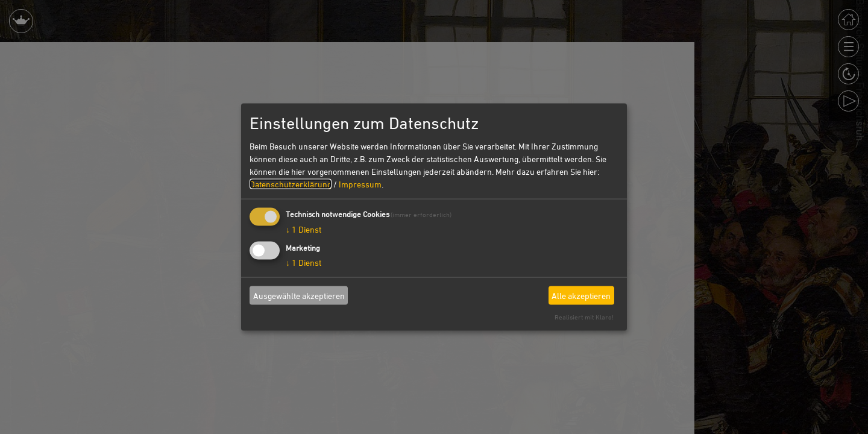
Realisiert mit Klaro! (584, 317)
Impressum (360, 184)
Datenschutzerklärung (291, 184)
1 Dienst (303, 229)
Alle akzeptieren (581, 295)
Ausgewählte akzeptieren (299, 295)
